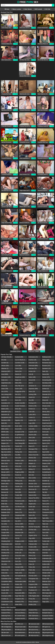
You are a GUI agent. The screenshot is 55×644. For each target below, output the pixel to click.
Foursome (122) (20, 501)
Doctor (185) (19, 389)
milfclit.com (19, 624)
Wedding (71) (46, 584)
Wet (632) (45, 587)
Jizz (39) (31, 400)
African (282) (5, 366)
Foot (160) (18, 492)
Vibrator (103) (46, 573)
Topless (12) (46, 530)
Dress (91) (18, 409)
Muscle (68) (32, 492)
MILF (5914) (32, 466)
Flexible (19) (19, 486)
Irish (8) (31, 374)
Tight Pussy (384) (47, 521)
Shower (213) (46, 406)
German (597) (19, 524)
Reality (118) (32, 604)
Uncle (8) (45, 553)
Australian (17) (6, 403)
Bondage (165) (6, 481)
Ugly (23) (45, 547)
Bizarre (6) (4, 466)
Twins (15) (45, 544)
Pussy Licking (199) (34, 602)
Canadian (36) (6, 521)
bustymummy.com (35, 630)
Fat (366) (18, 455)
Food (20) (18, 489)
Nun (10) (31, 510)
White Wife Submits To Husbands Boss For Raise (35, 613)
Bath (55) (4, 423)
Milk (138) (32, 472)
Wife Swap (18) (47, 593)
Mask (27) (32, 446)
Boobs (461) (5, 484)
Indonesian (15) (33, 357)
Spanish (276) (46, 438)
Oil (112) (31, 524)
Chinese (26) (5, 550)
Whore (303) (46, 590)
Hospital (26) (19, 587)
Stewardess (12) (47, 458)
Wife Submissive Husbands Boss (35, 616)
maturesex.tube (34, 624)
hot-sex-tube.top (34, 633)
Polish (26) (32, 570)
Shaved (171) (46, 392)
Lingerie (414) (33, 432)
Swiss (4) (45, 489)
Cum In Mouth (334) (21, 360)
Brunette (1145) (6, 510)
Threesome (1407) (48, 512)
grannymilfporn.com (7, 630)
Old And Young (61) (34, 527)
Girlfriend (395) (19, 527)
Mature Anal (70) (33, 455)
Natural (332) (32, 495)
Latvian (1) (32, 417)
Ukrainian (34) (46, 550)
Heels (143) (18, 573)
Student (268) (46, 469)
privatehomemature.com (21, 633)
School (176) (46, 377)
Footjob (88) (19, 495)
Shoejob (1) (46, 397)
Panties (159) (33, 547)
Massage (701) (33, 449)
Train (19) (45, 535)
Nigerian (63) (32, 501)
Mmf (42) (31, 475)
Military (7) (32, 469)
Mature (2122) (33, 452)
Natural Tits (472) (34, 498)
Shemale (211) (47, 394)
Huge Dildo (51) (20, 596)
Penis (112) (32, 556)
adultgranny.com (7, 624)
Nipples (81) (32, 504)
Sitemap (37, 642)
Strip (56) (45, 466)
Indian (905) (19, 604)
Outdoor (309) (33, 541)
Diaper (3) (18, 380)
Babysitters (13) (6, 412)
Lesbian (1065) (33, 426)
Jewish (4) (32, 397)
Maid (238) (32, 438)
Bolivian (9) (5, 478)
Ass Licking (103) (6, 394)
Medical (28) (32, 458)
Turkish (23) (46, 541)
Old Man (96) (32, 530)
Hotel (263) (18, 590)
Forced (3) (18, 498)
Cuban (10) (5, 604)
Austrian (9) (5, 406)
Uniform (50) (46, 564)
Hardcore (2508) (20, 570)
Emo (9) (17, 423)
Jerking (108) (32, 394)
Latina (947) (32, 415)
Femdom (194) (19, 461)
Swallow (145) (46, 478)
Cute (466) (18, 366)
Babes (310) (5, 409)
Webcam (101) (47, 581)
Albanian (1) (5, 368)
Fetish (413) (19, 463)
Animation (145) (6, 377)
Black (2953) (5, 469)
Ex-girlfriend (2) (20, 435)
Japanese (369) (33, 389)
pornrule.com (6, 635)
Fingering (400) (19, 472)
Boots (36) (4, 486)
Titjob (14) (45, 524)
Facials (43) (18, 446)
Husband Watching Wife (7, 610)
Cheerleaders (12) (7, 544)
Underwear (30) (47, 558)
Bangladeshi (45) (6, 417)
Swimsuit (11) (46, 484)
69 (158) (4, 360)
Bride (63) (4, 504)
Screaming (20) (47, 380)
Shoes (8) (45, 400)
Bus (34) (4, 518)
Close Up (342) (6, 567)
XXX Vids (47, 9)
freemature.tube (48, 624)
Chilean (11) (5, 547)
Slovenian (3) (46, 420)
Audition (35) (5, 397)
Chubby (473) (5, 553)
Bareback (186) (6, 420)
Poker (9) (31, 564)
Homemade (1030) (20, 581)
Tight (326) (45, 518)
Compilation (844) (7, 581)
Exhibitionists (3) (20, 440)
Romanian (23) (47, 363)
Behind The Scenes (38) (7, 440)
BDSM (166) (5, 432)
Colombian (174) (6, 579)
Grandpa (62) (19, 547)
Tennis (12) (46, 507)
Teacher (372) (46, 498)
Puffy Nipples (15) (34, 596)
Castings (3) (5, 530)
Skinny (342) (46, 412)
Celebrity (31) (5, 535)
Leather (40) (32, 420)
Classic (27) (5, 558)
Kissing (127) (32, 403)
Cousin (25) (5, 593)
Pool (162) (32, 573)
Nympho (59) (32, 518)
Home (7, 9)
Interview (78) (33, 368)
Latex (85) (32, 412)
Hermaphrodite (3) (20, 576)
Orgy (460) (32, 538)
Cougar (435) (5, 587)
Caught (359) (5, 533)
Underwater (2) (47, 556)
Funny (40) (18, 510)
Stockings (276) (47, 461)
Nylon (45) (32, 515)
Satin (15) (45, 371)
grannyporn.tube (48, 633)
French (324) (19, 504)
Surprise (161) (46, 475)
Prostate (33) (32, 587)
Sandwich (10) (47, 368)
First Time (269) (20, 478)
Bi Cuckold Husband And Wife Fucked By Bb (21, 616)
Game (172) (19, 512)
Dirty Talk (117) (19, 386)
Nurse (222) (32, 512)
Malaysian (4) (33, 440)
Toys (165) (45, 533)
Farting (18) (18, 452)
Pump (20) (32, 599)
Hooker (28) (19, 584)
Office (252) (32, 521)
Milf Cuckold (38, 9)
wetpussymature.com (35, 635)
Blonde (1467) (5, 472)
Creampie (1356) (6, 596)
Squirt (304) (46, 452)
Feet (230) (18, 458)
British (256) (5, 507)
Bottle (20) (4, 498)
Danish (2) (18, 374)
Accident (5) (5, 363)
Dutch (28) (18, 415)
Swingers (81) (46, 486)
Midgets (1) (32, 463)
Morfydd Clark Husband (48, 613)
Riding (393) (46, 360)
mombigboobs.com (7, 627)
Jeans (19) (32, 392)
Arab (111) (4, 380)
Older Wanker (27, 9)
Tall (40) (45, 492)
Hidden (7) (18, 579)
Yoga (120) (46, 602)
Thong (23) (46, 510)
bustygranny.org (48, 635)
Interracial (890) (33, 366)
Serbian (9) (46, 389)
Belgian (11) (5, 443)
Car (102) (4, 524)
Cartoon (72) (5, 527)
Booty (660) (5, 489)
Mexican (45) (32, 461)
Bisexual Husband (20, 610)
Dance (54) (18, 371)
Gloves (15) (18, 535)
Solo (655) (45, 435)
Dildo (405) (18, 383)
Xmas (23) (45, 599)
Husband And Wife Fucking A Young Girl (21, 619)
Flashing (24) (19, 484)
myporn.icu (46, 627)
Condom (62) (5, 584)
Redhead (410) (47, 357)
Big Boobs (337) (6, 449)
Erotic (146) (18, 426)
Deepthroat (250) (20, 377)
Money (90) (32, 481)
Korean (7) (32, 409)
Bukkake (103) (6, 512)
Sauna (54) (46, 374)
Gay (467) (18, 521)
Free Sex (27, 2)
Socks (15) (45, 432)
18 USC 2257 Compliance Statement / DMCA (25, 642)
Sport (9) (45, 446)
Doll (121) (18, 394)
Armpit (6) (4, 386)
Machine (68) (32, 435)
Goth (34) (18, 544)
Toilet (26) (45, 527)
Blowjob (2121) (6, 475)
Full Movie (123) (20, 507)
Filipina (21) (18, 469)
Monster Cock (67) (34, 486)
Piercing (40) (32, 558)
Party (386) (32, 553)
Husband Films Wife (7, 613)
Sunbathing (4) (47, 472)
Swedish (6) (46, 481)
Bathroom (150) (6, 426)
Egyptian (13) (19, 420)
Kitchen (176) (33, 406)
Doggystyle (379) (20, 392)
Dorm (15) (18, 400)
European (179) (20, 432)
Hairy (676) (18, 564)
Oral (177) (32, 533)
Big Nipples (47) (6, 455)
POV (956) (32, 581)
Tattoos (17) (46, 495)
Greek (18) (18, 553)
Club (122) (4, 573)
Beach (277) (5, 435)
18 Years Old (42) (6, 357)
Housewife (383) (20, 593)
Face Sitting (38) (20, 443)
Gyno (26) (18, 561)
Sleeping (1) (46, 415)
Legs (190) (32, 423)
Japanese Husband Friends (48, 610)
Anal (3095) (5, 374)
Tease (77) (45, 501)
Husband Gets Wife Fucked (7, 619)
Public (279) (32, 593)
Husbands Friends (48, 616)
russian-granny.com (21, 635)
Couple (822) (5, 590)
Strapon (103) (46, 463)
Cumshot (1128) (20, 363)
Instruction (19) (33, 363)
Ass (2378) (5, 392)
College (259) (5, 576)
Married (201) (33, 443)
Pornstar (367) (33, 576)
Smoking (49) (46, 429)
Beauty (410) (5, 438)
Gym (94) (18, 558)
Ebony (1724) (19, 417)
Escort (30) (18, 429)
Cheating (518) (6, 541)
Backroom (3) (5, 415)
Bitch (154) (5, 463)
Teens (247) (46, 504)
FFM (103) (18, 466)
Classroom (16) (6, 561)
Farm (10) (18, 449)
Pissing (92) (32, 561)
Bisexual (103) (6, 461)
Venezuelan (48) (47, 570)
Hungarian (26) (19, 599)
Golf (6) (17, 538)
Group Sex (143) (20, 556)
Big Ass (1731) (6, 446)
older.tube (5, 633)
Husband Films (33, 610)
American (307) (6, 371)
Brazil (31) (4, 501)
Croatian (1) (5, 599)
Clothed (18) (5, 570)
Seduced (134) (47, 386)
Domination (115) (20, 397)
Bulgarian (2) (5, 515)
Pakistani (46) (33, 544)
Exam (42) (18, 438)
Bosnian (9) (5, 492)
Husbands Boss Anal (35, 619)
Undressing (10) (47, 561)
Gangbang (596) (20, 515)
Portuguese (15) (33, 579)
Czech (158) (19, 368)
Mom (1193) (32, 478)
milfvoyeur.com (20, 630)
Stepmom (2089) (47, 455)
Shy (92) (45, 409)
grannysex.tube (20, 627)
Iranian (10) (32, 371)
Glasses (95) (19, 530)
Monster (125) (33, 484)
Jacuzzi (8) (32, 380)
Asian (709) (5, 389)
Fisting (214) (19, 481)
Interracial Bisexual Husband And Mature (21, 613)
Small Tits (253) (47, 426)
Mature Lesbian (16, 9)
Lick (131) (32, 429)
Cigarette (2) (5, 556)
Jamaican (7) (32, 386)
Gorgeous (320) (20, 541)
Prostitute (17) (33, 590)
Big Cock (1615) (6, 452)
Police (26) (32, 567)
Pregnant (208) (33, 584)
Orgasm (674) (33, 535)
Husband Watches (48, 619)
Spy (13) (45, 449)
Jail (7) (31, 383)
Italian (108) (32, 377)
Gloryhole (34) (19, 533)
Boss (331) (5, 495)
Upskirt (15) (46, 567)
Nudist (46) (32, 507)
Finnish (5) (18, 475)
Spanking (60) (46, 440)
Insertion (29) (33, 360)
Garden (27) (19, 518)
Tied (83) (45, 515)
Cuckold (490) (19, 357)
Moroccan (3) (33, 489)
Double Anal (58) (20, 403)
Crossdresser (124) (7, 602)
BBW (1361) (5, 429)
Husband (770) (19, 602)
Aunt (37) (4, 400)
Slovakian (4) (46, 417)
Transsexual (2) (47, 538)
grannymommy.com (48, 630)
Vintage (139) (46, 576)
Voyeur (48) (46, 579)
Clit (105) (4, 564)
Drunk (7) (18, 412)
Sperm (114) (46, 443)
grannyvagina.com (35, 627)
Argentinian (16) (6, 383)
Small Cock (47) (47, 423)
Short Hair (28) (47, 403)
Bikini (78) (4, 458)
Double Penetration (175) (21, 406)
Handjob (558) (19, 567)
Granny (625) (19, 550)
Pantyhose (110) (33, 550)
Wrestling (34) (46, 596)
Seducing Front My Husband (7, 616)
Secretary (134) (47, 383)
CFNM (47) (5, 538)
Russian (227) (46, 366)
